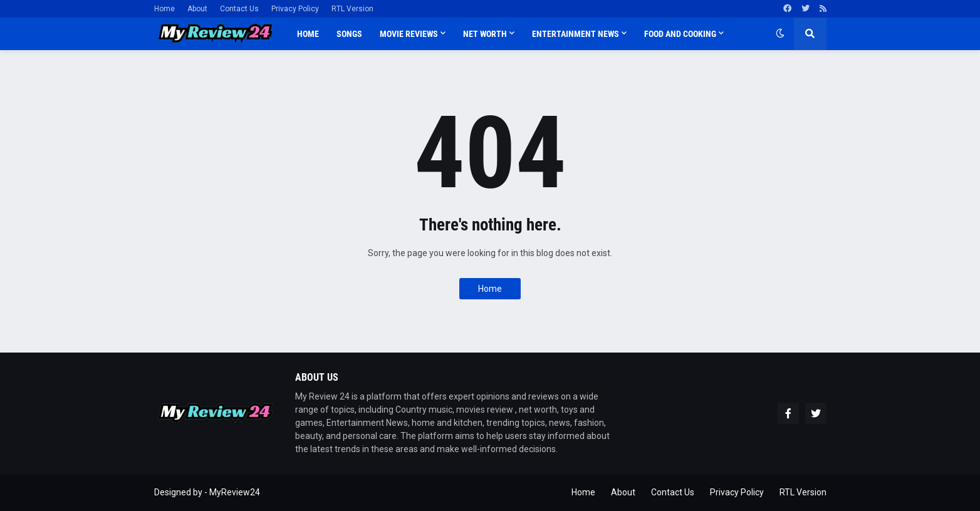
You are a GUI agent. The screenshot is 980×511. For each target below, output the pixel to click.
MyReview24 (235, 492)
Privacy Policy (295, 9)
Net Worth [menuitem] (485, 34)
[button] (780, 34)
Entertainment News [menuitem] (576, 34)
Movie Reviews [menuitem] (409, 34)
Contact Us (239, 9)
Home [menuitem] (308, 34)
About (197, 9)
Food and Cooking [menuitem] (680, 34)
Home (164, 9)
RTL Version (352, 9)
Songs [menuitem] (349, 34)
